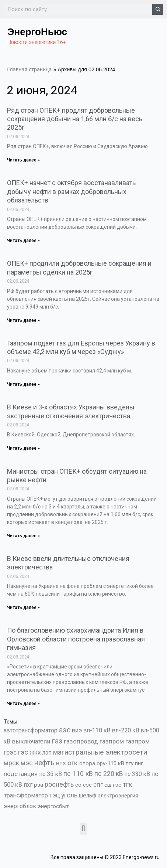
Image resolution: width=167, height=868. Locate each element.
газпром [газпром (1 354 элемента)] (138, 741)
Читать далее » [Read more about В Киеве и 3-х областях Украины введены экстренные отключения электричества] (23, 448)
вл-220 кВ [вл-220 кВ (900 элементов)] (126, 730)
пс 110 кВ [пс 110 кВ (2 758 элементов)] (78, 774)
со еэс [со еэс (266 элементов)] (83, 785)
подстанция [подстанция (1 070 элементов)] (21, 774)
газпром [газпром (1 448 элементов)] (112, 741)
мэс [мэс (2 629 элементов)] (27, 763)
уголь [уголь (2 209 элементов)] (69, 795)
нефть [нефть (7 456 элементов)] (44, 763)
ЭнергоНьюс (37, 32)
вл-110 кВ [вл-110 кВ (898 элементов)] (97, 730)
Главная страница (29, 69)
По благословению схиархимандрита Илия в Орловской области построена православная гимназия (76, 639)
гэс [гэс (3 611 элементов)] (23, 752)
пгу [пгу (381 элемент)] (130, 763)
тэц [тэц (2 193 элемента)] (55, 795)
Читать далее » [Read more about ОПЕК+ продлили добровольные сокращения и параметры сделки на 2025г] (23, 320)
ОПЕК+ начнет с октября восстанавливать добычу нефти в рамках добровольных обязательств (71, 191)
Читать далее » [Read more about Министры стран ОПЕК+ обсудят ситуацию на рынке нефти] (23, 536)
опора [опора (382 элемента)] (87, 763)
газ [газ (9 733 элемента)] (57, 741)
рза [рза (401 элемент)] (39, 785)
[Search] (158, 9)
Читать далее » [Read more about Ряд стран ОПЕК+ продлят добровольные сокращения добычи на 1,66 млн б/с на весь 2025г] (23, 160)
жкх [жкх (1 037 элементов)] (35, 752)
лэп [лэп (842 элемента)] (47, 753)
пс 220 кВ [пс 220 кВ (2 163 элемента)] (109, 774)
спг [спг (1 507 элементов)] (98, 784)
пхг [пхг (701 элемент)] (28, 785)
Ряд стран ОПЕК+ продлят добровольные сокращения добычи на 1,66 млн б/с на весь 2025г (75, 119)
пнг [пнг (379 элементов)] (139, 763)
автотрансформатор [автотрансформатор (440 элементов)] (31, 730)
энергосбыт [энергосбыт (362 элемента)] (53, 806)
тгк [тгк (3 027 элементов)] (128, 784)
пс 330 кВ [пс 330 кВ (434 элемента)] (137, 774)
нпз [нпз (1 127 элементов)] (61, 763)
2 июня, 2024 (42, 90)
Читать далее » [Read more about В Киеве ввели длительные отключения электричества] (23, 607)
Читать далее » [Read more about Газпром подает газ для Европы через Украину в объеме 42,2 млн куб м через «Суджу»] (23, 384)
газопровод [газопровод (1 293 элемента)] (81, 741)
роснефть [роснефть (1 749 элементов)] (59, 784)
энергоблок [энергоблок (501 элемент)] (20, 806)
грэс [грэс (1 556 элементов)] (10, 752)
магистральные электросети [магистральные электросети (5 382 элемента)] (100, 752)
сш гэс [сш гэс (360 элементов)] (113, 785)
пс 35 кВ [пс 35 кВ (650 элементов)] (51, 774)
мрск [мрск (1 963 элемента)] (11, 763)
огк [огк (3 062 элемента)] (73, 763)
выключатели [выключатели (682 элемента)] (31, 741)
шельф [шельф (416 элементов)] (88, 796)
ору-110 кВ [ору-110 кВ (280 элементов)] (110, 763)
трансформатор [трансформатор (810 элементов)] (26, 795)
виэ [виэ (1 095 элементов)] (77, 730)
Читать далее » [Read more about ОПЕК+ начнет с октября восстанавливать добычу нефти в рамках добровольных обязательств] (23, 241)
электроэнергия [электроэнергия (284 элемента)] (118, 796)
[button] (83, 829)
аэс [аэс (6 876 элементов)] (65, 730)
